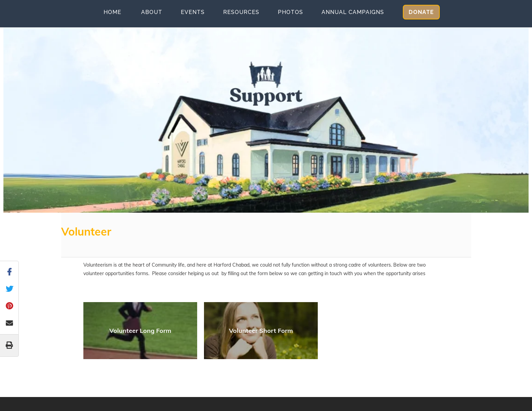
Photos (290, 12)
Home (112, 12)
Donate (421, 12)
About (152, 12)
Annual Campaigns (353, 12)
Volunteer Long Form (140, 331)
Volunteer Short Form (261, 331)
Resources (241, 12)
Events (193, 12)
